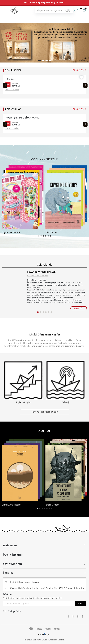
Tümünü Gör (80, 70)
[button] (39, 60)
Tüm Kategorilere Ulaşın (45, 412)
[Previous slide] (5, 85)
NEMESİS (10, 79)
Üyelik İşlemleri (44, 555)
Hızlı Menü (44, 546)
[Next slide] (85, 85)
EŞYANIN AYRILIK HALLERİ (42, 272)
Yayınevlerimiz (44, 564)
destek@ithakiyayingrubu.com (25, 582)
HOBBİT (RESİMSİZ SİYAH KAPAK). (23, 118)
